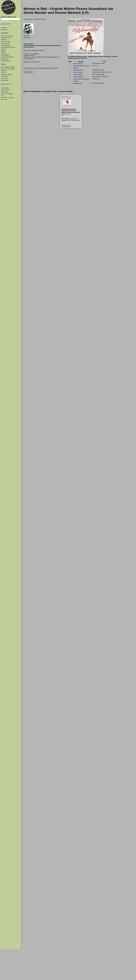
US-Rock (4, 51)
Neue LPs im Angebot (7, 36)
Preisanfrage (28, 72)
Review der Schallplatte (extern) (34, 50)
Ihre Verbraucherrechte (7, 98)
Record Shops (5, 90)
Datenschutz (5, 30)
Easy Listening (5, 44)
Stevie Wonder (78, 64)
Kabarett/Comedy (6, 38)
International (5, 80)
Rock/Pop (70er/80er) (7, 75)
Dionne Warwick (79, 77)
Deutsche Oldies (6, 42)
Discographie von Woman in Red (34, 19)
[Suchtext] (10, 19)
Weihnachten (5, 59)
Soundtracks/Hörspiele (7, 57)
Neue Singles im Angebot (8, 67)
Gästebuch (4, 28)
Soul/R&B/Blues (6, 55)
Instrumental (5, 78)
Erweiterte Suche (6, 24)
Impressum (4, 99)
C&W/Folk (4, 40)
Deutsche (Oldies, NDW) (8, 69)
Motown (26, 36)
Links (3, 96)
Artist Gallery (5, 92)
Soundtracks (5, 77)
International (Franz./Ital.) (8, 47)
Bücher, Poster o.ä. (6, 84)
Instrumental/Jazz (6, 45)
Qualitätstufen (5, 88)
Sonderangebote (6, 61)
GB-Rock (4, 49)
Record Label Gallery (7, 94)
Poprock (3, 53)
